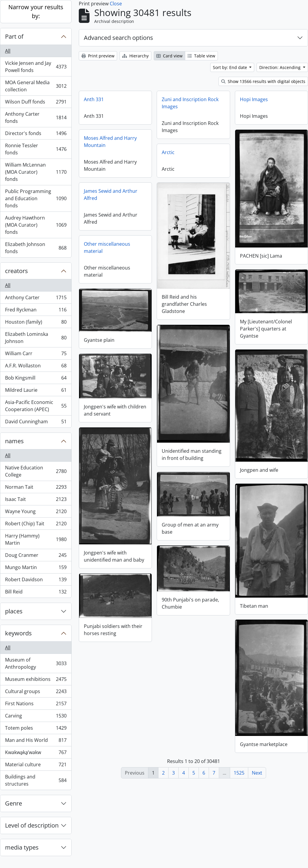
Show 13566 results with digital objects (263, 81)
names (14, 441)
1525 (239, 773)
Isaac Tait (36, 500)
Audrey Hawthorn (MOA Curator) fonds (36, 225)
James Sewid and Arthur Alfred (111, 195)
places (14, 611)
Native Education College (36, 471)
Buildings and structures (36, 780)
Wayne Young (36, 513)
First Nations (36, 705)
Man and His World (36, 741)
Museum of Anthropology (36, 663)
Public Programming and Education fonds (36, 198)
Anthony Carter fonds (36, 117)
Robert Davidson (36, 581)
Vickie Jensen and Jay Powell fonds (36, 67)
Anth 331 (94, 99)
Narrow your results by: (36, 11)
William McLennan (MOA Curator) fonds (36, 172)
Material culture (36, 766)
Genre (14, 803)
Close (116, 4)
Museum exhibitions (36, 680)
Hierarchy (135, 56)
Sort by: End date (231, 67)
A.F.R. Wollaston (36, 367)
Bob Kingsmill (36, 379)
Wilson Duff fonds (36, 103)
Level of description (32, 825)
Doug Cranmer (36, 556)
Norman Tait (36, 488)
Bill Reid (36, 593)
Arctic (168, 152)
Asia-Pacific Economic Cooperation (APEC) (36, 406)
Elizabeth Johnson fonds (36, 248)
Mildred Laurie (36, 391)
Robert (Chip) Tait (36, 525)
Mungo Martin (36, 569)
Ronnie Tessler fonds (36, 149)
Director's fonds (36, 135)
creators (16, 271)
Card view (169, 56)
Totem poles (36, 729)
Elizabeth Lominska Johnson (36, 338)
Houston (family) (36, 323)
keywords (18, 633)
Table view (201, 56)
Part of (14, 36)
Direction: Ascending (280, 67)
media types (22, 847)
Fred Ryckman (36, 311)
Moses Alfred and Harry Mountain (110, 142)
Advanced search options (118, 38)
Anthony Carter (36, 299)
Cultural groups (36, 693)
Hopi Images (254, 99)
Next (257, 773)
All (8, 51)
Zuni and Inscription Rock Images (190, 103)
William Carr (36, 355)
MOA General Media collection (36, 86)
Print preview (98, 56)
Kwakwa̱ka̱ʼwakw (36, 754)
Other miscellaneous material (107, 247)
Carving (36, 717)
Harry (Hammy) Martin (36, 539)
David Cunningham (36, 423)
